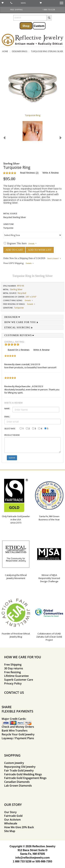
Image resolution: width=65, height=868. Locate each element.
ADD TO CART (14, 250)
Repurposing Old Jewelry (20, 767)
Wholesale (11, 823)
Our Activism (12, 820)
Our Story (10, 812)
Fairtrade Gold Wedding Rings (23, 774)
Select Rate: (10, 429)
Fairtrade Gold (13, 816)
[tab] (32, 317)
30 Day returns (14, 668)
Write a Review (51, 173)
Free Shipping (13, 665)
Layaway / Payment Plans (18, 738)
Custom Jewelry (14, 763)
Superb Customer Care (19, 680)
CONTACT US (14, 692)
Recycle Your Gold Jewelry (18, 734)
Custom (39, 26)
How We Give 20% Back (19, 827)
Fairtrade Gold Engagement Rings (25, 778)
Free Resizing (12, 672)
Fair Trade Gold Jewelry (19, 771)
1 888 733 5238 (22, 861)
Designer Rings (19, 51)
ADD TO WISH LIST (40, 250)
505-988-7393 (44, 861)
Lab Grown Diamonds (18, 786)
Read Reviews (27, 173)
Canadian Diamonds (17, 782)
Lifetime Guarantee (16, 676)
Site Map (10, 831)
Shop (26, 26)
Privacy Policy (13, 683)
